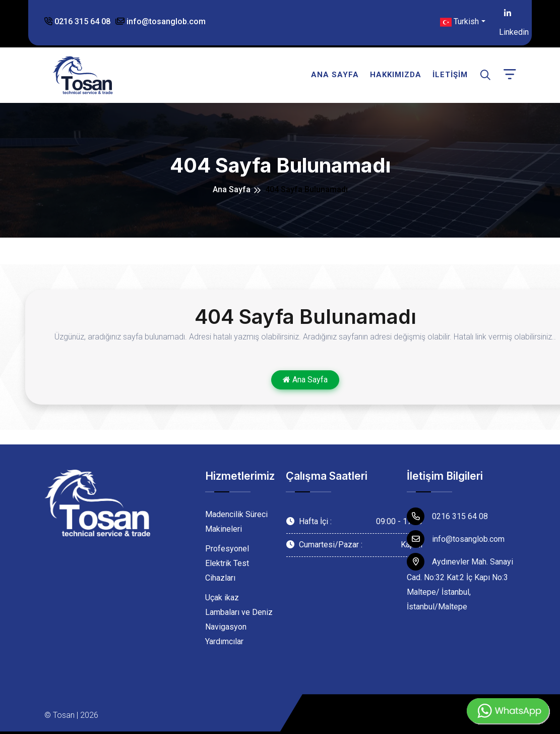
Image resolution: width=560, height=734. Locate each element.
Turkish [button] (459, 22)
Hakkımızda (396, 75)
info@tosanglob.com (161, 21)
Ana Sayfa (335, 75)
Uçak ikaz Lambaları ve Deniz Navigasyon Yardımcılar (239, 619)
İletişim (450, 75)
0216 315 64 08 (77, 21)
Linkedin (508, 15)
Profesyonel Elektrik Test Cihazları (227, 563)
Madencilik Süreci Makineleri (236, 522)
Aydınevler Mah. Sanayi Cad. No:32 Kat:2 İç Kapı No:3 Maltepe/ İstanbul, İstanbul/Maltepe (460, 582)
